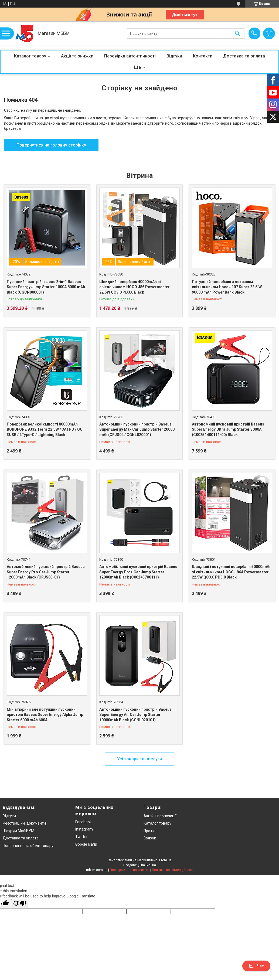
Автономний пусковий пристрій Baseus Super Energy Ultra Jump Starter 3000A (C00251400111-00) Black (228, 429)
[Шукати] (237, 34)
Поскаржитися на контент (130, 870)
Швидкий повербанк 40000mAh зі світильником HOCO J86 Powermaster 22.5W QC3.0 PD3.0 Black (135, 287)
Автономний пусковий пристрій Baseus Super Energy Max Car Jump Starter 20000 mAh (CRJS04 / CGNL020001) (137, 429)
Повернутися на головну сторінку (51, 145)
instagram (84, 829)
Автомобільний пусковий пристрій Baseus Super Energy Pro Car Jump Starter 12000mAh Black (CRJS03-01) (46, 572)
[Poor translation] (20, 904)
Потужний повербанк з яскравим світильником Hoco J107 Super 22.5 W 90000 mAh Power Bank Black (227, 287)
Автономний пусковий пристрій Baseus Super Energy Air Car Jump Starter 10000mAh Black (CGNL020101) (135, 715)
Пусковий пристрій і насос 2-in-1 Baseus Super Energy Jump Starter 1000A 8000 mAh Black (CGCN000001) (46, 287)
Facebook (84, 822)
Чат (256, 966)
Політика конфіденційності (173, 870)
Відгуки (174, 56)
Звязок (150, 838)
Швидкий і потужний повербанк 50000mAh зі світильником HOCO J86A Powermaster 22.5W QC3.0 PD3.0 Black (231, 572)
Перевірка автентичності (130, 56)
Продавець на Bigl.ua (140, 865)
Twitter (81, 837)
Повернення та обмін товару (28, 846)
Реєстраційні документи (24, 823)
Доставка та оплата (244, 56)
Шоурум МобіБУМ (18, 831)
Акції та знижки (77, 56)
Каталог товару (30, 56)
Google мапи (86, 844)
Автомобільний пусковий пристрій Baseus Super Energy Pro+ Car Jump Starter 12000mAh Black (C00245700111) (138, 572)
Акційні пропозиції (160, 816)
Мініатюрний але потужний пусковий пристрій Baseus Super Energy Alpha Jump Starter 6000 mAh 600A (45, 715)
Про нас (150, 831)
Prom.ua (165, 860)
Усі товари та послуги (139, 759)
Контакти (203, 56)
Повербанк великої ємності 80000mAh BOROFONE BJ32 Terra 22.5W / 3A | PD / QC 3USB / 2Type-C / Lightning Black (45, 429)
